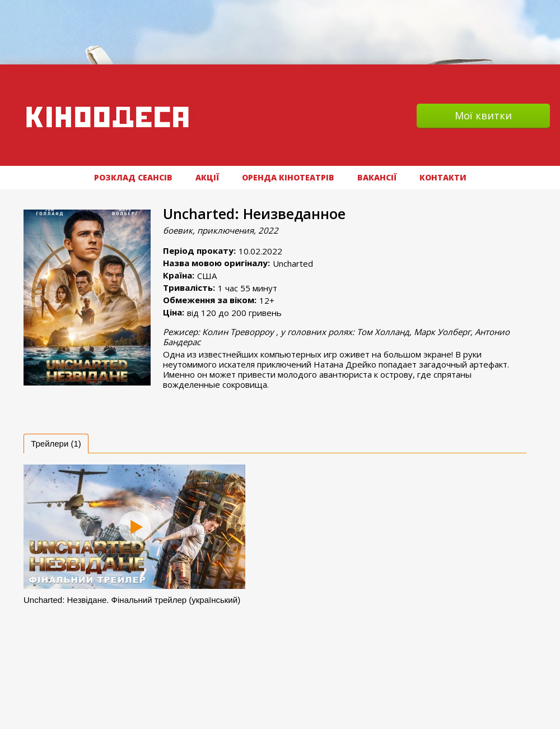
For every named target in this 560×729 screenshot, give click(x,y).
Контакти (443, 177)
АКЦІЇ (207, 177)
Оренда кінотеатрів (288, 177)
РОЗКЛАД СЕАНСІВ (133, 177)
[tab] (56, 444)
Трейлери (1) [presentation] (56, 444)
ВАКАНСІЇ (377, 177)
